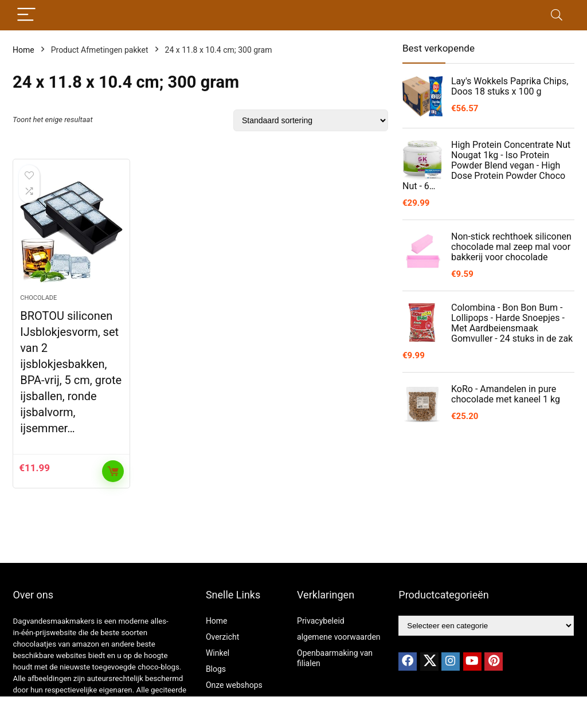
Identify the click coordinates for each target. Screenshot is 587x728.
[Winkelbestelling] (311, 120)
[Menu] (26, 15)
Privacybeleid (321, 621)
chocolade (38, 298)
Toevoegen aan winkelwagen (113, 471)
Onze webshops (234, 685)
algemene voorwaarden (339, 637)
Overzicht (222, 637)
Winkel (218, 653)
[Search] (557, 15)
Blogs (216, 669)
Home (24, 50)
